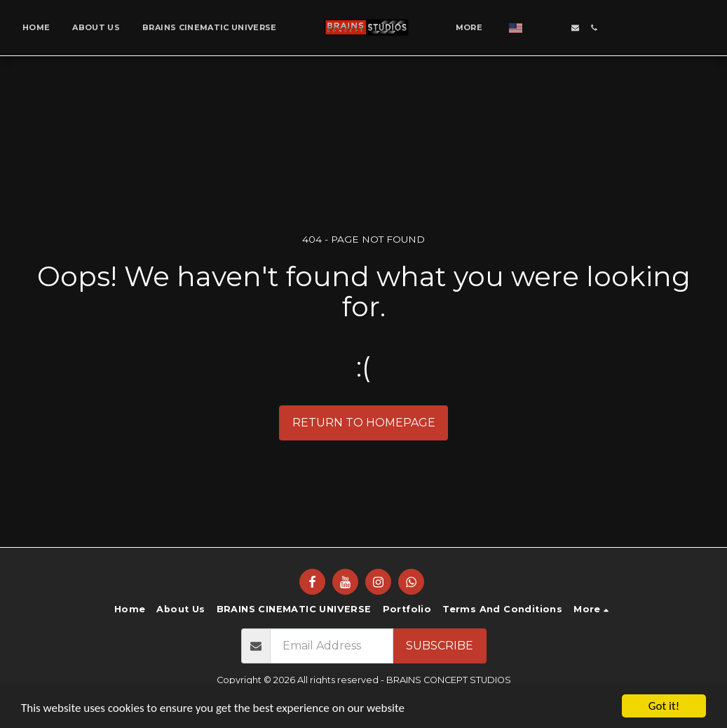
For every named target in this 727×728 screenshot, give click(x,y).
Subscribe (440, 646)
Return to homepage (364, 423)
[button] (537, 28)
